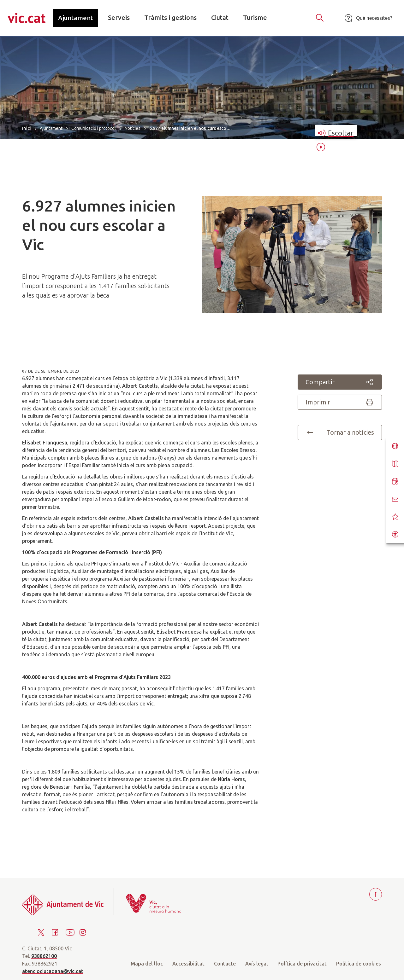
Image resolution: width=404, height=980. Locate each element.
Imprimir (340, 402)
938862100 (44, 956)
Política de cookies (359, 964)
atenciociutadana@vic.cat (53, 971)
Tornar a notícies (340, 432)
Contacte (225, 964)
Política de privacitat (302, 964)
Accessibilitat (188, 964)
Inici (27, 128)
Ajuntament (51, 128)
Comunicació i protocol (94, 128)
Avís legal (257, 964)
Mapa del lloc (147, 964)
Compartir (340, 382)
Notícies (133, 128)
